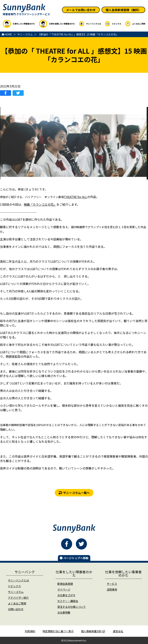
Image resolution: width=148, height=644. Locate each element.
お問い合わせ (16, 609)
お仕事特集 (64, 612)
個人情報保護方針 (93, 631)
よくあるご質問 (17, 603)
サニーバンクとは (18, 580)
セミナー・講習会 (68, 601)
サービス (112, 584)
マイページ (64, 589)
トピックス (14, 586)
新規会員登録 (65, 584)
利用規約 (30, 631)
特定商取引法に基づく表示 (58, 631)
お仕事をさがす (66, 595)
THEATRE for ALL (75, 197)
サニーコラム (16, 592)
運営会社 (118, 631)
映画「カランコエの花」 (40, 204)
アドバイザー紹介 (18, 598)
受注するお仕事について (72, 607)
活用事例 (112, 589)
